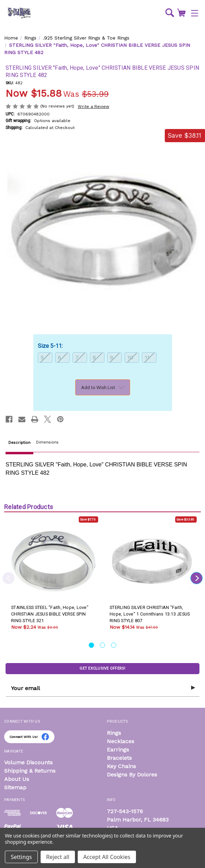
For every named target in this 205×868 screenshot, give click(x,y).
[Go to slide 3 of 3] (114, 645)
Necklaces (121, 741)
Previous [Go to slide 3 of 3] (8, 578)
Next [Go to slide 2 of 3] (197, 578)
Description (19, 443)
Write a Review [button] (93, 106)
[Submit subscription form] (193, 688)
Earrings (118, 750)
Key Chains (121, 766)
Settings (21, 857)
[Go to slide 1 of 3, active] (91, 645)
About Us (17, 779)
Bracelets (119, 758)
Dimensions (47, 442)
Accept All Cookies (107, 857)
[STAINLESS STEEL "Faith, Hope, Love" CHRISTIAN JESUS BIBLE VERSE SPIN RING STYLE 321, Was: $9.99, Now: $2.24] (53, 561)
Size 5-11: (51, 346)
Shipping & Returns (30, 771)
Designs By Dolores (132, 775)
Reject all (58, 857)
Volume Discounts (28, 762)
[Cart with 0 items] (181, 12)
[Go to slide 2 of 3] (102, 645)
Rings (114, 733)
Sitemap (15, 787)
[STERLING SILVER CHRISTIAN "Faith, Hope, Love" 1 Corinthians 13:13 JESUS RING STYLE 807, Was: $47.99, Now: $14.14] (152, 561)
